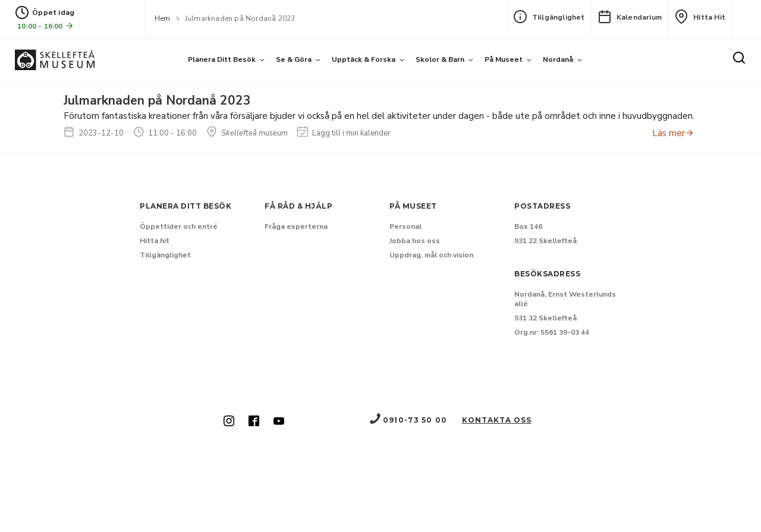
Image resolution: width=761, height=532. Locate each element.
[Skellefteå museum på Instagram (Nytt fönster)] (229, 422)
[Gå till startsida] (55, 60)
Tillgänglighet (549, 17)
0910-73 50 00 (408, 420)
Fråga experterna (296, 226)
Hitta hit (700, 17)
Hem (163, 18)
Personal (405, 226)
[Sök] (739, 59)
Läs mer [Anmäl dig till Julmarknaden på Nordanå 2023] (673, 133)
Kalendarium (630, 17)
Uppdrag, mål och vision (431, 255)
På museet (504, 59)
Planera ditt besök (222, 59)
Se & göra (294, 59)
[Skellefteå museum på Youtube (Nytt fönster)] (279, 422)
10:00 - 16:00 (46, 26)
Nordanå (558, 59)
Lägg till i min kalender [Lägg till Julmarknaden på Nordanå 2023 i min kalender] (344, 133)
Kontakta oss (497, 420)
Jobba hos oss (415, 241)
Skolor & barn (440, 59)
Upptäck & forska (364, 59)
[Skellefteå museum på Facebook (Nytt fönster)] (254, 422)
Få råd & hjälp (298, 206)
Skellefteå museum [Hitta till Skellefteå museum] (247, 133)
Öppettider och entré (179, 226)
